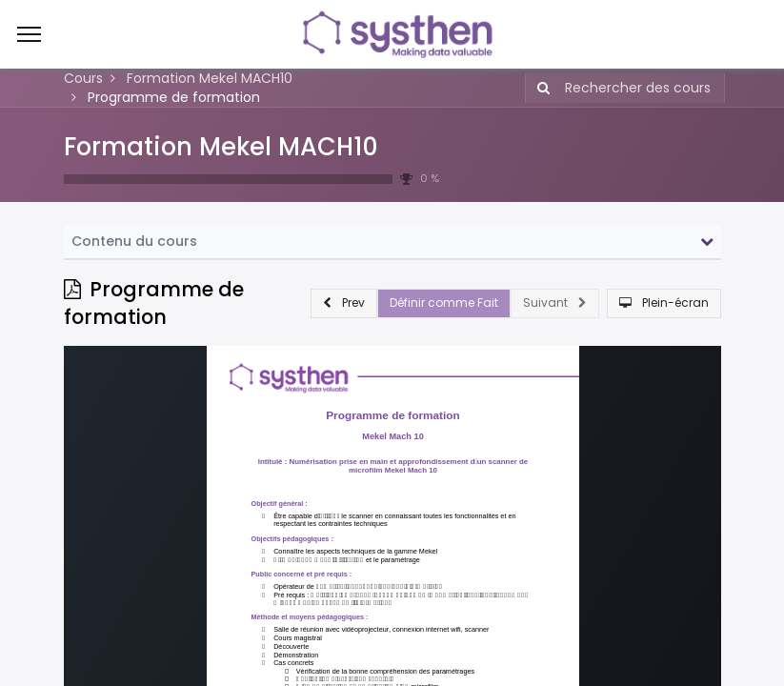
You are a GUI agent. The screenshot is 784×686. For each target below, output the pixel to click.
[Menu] (29, 34)
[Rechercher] (540, 89)
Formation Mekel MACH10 (221, 147)
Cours (83, 78)
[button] (344, 303)
